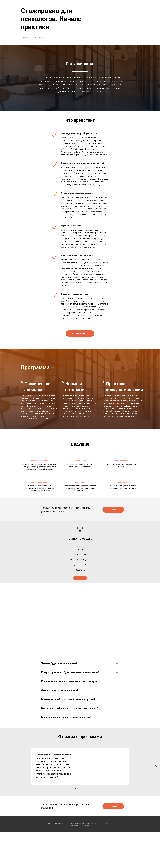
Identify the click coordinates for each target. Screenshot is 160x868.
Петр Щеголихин (121, 461)
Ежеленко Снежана (39, 461)
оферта (86, 826)
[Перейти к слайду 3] (79, 788)
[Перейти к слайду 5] (83, 788)
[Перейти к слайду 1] (75, 788)
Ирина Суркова (121, 482)
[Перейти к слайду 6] (85, 788)
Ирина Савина (80, 482)
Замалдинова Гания (39, 482)
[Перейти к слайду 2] (77, 788)
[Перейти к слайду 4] (81, 788)
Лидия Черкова (80, 461)
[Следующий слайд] (156, 767)
